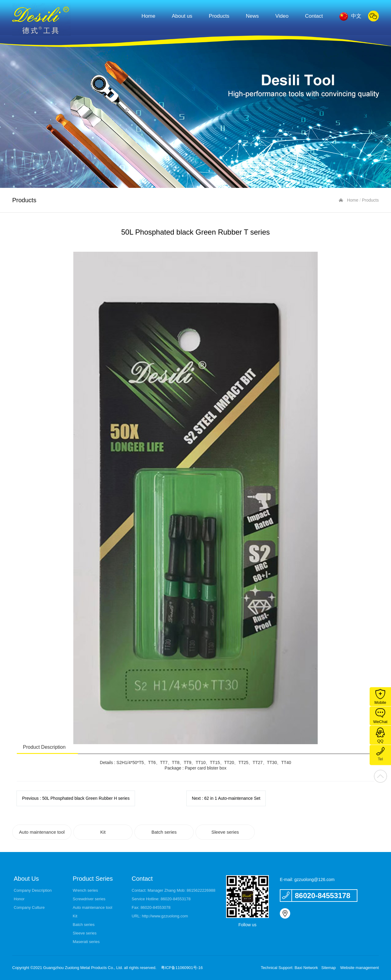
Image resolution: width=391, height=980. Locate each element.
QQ (380, 735)
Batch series (164, 832)
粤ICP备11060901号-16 (182, 968)
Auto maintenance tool (42, 832)
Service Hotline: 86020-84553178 (161, 899)
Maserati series (86, 942)
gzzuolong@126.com (314, 879)
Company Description (33, 890)
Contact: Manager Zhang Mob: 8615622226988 (174, 890)
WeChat (380, 716)
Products (219, 16)
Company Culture (29, 907)
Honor (19, 899)
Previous (76, 798)
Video (282, 16)
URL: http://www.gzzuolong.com (160, 916)
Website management (360, 968)
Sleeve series (225, 832)
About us (182, 16)
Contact (314, 16)
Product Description (44, 747)
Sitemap (329, 968)
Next (226, 798)
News (252, 16)
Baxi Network (306, 968)
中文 (350, 16)
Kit (103, 832)
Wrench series (85, 890)
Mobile (380, 697)
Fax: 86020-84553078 (151, 907)
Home (148, 16)
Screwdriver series (89, 899)
